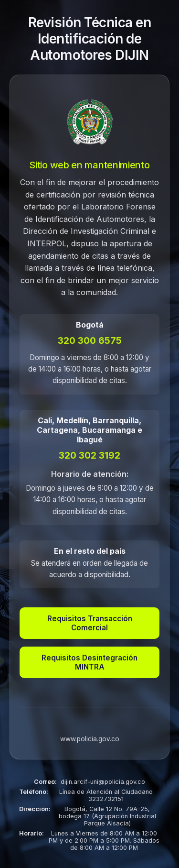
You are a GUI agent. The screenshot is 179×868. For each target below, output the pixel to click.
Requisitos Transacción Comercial (90, 623)
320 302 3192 (89, 455)
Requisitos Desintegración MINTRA (89, 662)
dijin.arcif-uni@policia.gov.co (103, 782)
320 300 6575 (90, 341)
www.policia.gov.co (90, 739)
